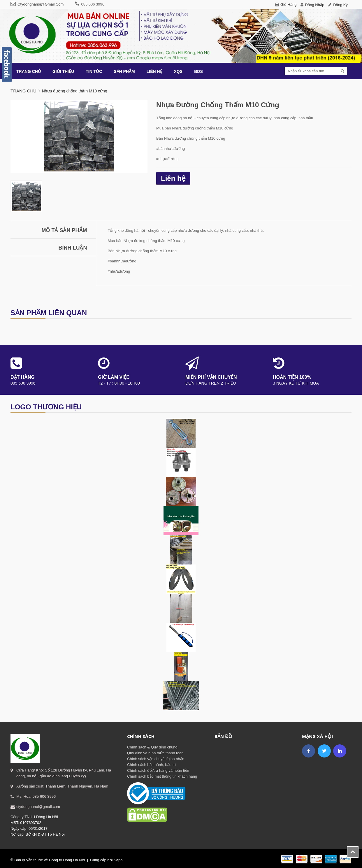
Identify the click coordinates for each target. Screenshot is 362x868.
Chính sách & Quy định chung (152, 747)
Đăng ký (340, 5)
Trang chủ (23, 91)
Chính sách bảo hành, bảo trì (151, 765)
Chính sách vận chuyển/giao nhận (156, 759)
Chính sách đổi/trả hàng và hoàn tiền (158, 770)
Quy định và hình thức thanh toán (155, 753)
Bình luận (73, 248)
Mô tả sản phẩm (64, 230)
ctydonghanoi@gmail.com (41, 4)
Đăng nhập (315, 5)
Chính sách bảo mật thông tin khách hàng (162, 776)
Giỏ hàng (289, 5)
